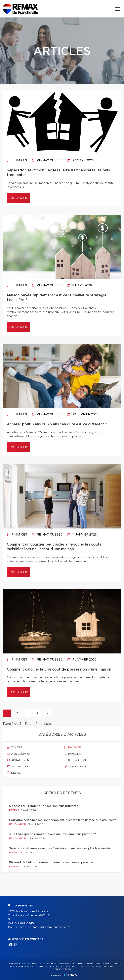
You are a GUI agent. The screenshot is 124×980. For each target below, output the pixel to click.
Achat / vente (20, 760)
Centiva (70, 975)
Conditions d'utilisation (85, 967)
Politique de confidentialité (49, 967)
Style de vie (75, 767)
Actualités (17, 767)
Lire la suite (18, 198)
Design (14, 773)
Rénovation (75, 760)
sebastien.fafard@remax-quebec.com (45, 927)
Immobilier (74, 754)
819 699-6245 (24, 923)
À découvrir (18, 754)
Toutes (14, 748)
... (27, 713)
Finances (17, 161)
